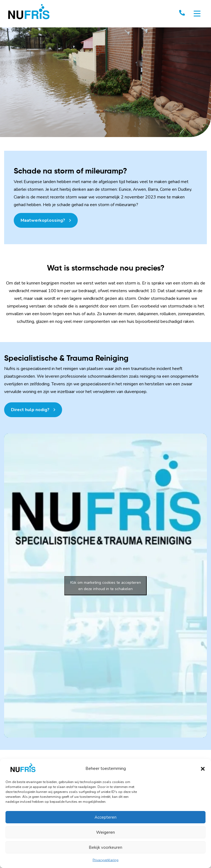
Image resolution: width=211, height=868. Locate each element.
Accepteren (105, 817)
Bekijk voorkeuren (105, 847)
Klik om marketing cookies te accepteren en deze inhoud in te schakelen (106, 586)
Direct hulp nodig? (30, 410)
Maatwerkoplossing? (43, 220)
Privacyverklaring (105, 860)
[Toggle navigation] (197, 14)
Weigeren (105, 832)
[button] (203, 769)
